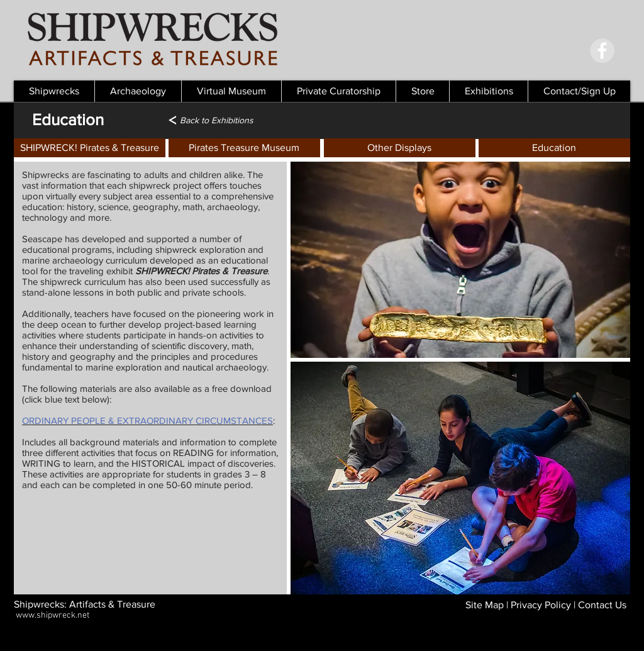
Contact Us (602, 605)
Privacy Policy (541, 605)
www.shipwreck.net (53, 615)
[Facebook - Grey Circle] (602, 51)
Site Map (485, 605)
